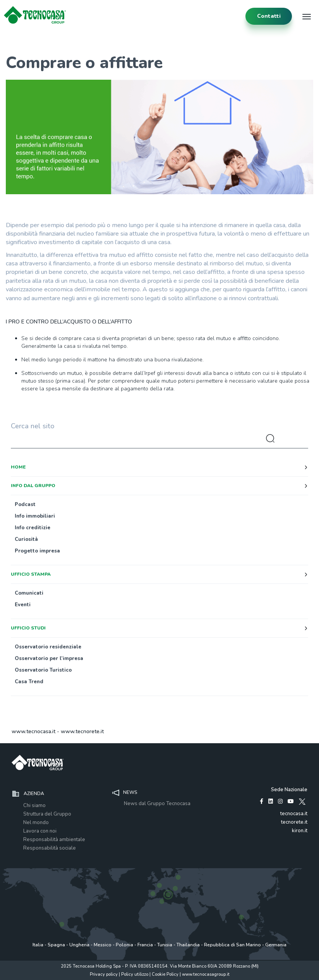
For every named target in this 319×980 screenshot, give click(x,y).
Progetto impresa (37, 551)
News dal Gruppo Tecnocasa (157, 804)
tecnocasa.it (294, 814)
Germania (276, 945)
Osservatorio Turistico (43, 670)
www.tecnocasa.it (33, 731)
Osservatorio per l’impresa (49, 658)
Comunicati (29, 593)
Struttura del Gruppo (47, 814)
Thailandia (188, 945)
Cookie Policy (165, 974)
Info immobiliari (35, 516)
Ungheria (79, 945)
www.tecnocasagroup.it (206, 974)
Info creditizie (33, 528)
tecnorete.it (294, 822)
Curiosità (26, 539)
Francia (145, 945)
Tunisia (165, 945)
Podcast (25, 505)
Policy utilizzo (135, 974)
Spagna (56, 945)
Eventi (23, 605)
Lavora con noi (40, 831)
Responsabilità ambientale (54, 840)
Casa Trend (29, 682)
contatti (269, 16)
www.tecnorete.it (82, 731)
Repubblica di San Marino (232, 945)
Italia (38, 945)
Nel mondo (36, 823)
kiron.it (300, 831)
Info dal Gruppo (33, 486)
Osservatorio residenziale (48, 647)
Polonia (124, 945)
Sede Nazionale (289, 790)
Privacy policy (104, 974)
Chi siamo (34, 806)
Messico (103, 945)
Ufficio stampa (31, 574)
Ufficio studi (28, 628)
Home (18, 467)
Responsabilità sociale (50, 848)
